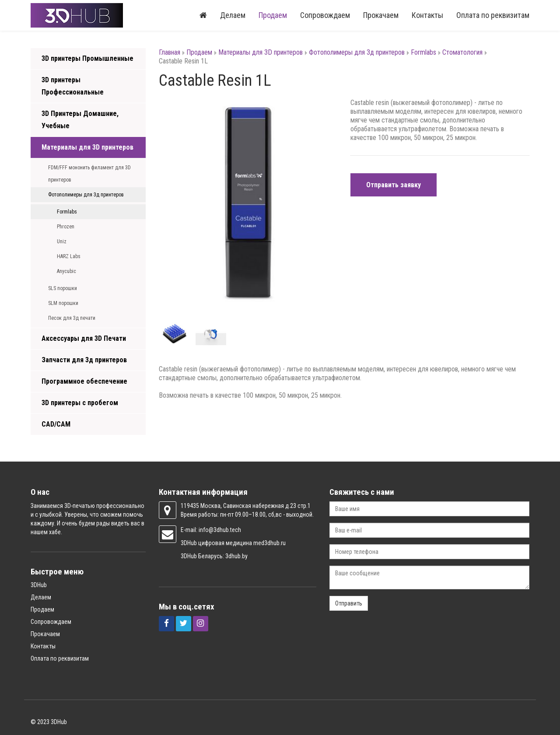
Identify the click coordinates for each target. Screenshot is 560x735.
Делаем (233, 15)
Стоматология (462, 52)
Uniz (62, 241)
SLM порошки (63, 303)
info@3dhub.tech (220, 530)
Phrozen (66, 227)
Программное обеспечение (84, 381)
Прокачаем (381, 15)
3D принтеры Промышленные (87, 58)
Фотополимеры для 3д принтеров (86, 195)
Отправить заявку (394, 185)
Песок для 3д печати (72, 318)
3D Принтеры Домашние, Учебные (80, 120)
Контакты (427, 15)
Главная (170, 52)
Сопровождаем (325, 15)
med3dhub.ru (269, 543)
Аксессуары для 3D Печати (84, 338)
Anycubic (66, 271)
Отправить (349, 603)
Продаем (273, 15)
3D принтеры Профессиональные (73, 86)
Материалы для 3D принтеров (87, 147)
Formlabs (67, 212)
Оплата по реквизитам (493, 15)
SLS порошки (63, 288)
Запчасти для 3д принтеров (84, 360)
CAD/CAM (56, 424)
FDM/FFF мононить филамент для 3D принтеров (89, 174)
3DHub (39, 585)
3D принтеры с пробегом (80, 403)
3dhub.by (236, 556)
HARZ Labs (69, 256)
